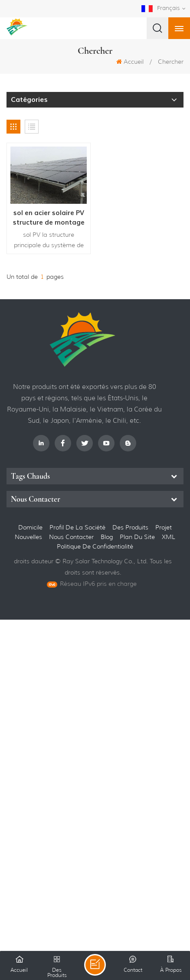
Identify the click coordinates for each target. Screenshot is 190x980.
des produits (130, 527)
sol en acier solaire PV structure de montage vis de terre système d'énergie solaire (49, 218)
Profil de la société (77, 527)
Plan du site (138, 537)
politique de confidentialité (95, 546)
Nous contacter (71, 537)
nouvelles (28, 537)
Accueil (130, 62)
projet (164, 527)
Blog (107, 537)
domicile (30, 527)
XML (169, 537)
